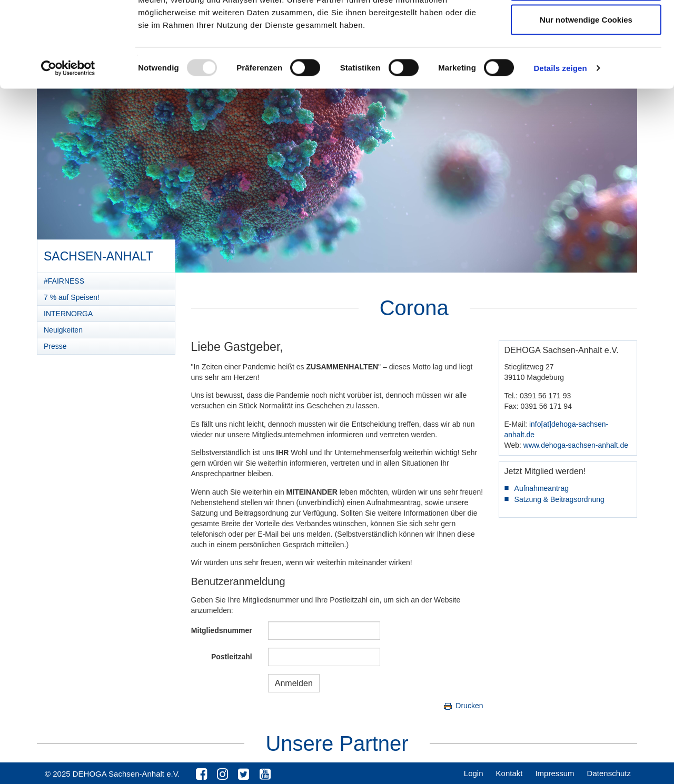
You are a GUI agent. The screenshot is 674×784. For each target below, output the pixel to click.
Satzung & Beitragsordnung (559, 499)
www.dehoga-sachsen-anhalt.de (576, 445)
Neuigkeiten (63, 330)
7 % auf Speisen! (72, 297)
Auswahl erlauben (586, 62)
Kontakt (509, 773)
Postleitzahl (232, 657)
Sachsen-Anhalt (98, 253)
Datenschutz (609, 773)
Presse (55, 346)
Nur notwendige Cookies (586, 97)
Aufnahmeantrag (542, 488)
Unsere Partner (337, 743)
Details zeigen (560, 145)
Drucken (463, 706)
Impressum (554, 773)
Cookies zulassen (586, 28)
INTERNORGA (68, 314)
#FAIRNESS (64, 281)
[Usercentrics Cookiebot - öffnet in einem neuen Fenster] (68, 145)
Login (474, 773)
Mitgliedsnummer (222, 630)
